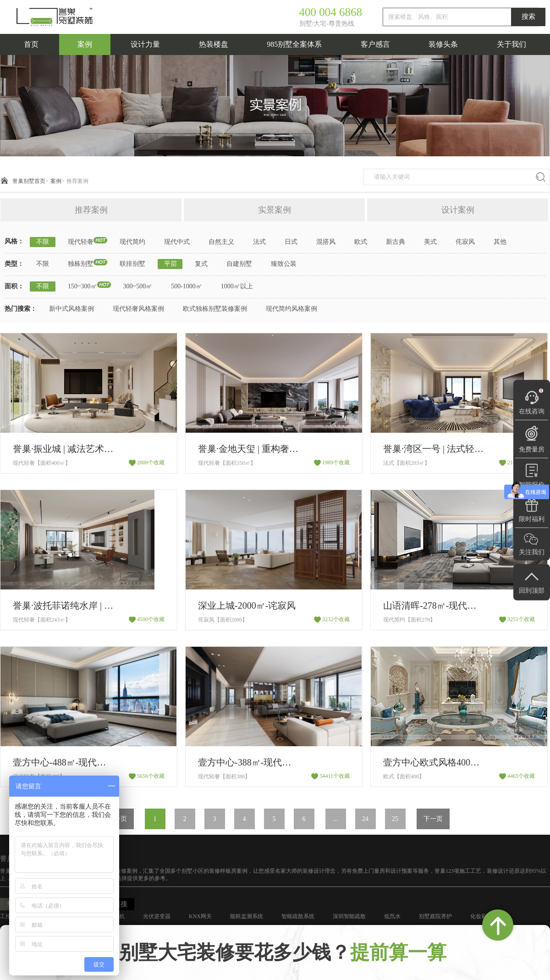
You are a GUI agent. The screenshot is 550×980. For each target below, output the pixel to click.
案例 (85, 44)
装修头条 (443, 44)
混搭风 (326, 242)
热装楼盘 (214, 44)
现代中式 (177, 242)
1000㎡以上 (237, 286)
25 (395, 819)
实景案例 (275, 210)
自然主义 (221, 242)
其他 (500, 242)
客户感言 (375, 44)
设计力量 (145, 44)
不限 (43, 242)
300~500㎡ (138, 286)
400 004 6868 (331, 12)
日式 (291, 242)
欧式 (361, 242)
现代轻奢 (81, 242)
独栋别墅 (81, 264)
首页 (31, 44)
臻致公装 (284, 264)
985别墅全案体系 (294, 44)
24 (365, 819)
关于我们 (511, 44)
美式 (430, 242)
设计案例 (458, 210)
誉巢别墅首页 (29, 181)
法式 (259, 242)
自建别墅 (239, 264)
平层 (170, 264)
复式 (201, 264)
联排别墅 (132, 264)
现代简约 (132, 242)
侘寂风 (465, 242)
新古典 (396, 242)
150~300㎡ (82, 286)
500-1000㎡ (187, 286)
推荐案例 (77, 181)
